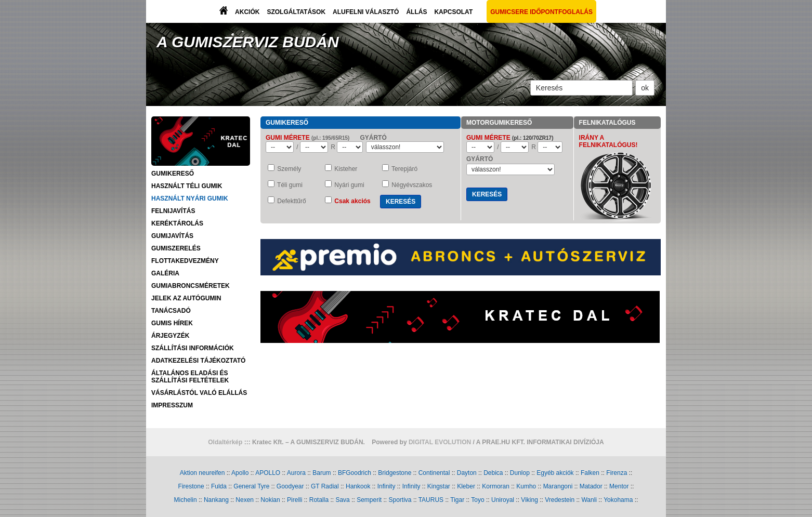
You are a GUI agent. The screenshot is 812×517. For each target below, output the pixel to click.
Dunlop (520, 473)
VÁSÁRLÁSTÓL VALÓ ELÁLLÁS (199, 393)
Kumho (526, 486)
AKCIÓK (247, 12)
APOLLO (268, 473)
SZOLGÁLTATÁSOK (296, 12)
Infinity (387, 486)
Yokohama (618, 500)
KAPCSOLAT (453, 12)
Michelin (186, 500)
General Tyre (251, 486)
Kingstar (439, 486)
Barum (322, 473)
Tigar (457, 500)
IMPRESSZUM (172, 405)
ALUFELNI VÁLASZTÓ (366, 12)
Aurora (296, 473)
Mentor (619, 486)
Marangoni (558, 486)
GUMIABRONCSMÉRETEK (191, 286)
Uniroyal (503, 500)
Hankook (358, 486)
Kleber (466, 486)
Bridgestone (395, 473)
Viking (529, 500)
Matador (591, 486)
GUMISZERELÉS (176, 248)
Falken (590, 473)
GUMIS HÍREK (172, 323)
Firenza (617, 473)
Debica (493, 473)
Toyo (477, 500)
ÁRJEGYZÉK (170, 336)
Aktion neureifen (202, 473)
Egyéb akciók (555, 473)
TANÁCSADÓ (171, 311)
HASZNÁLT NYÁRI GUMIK (190, 198)
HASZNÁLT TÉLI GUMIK (187, 186)
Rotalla (319, 500)
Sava (342, 500)
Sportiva (400, 500)
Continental (434, 473)
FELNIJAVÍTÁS (173, 211)
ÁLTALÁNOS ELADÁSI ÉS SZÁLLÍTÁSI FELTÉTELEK (190, 377)
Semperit (369, 500)
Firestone (191, 486)
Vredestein (560, 500)
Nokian (270, 500)
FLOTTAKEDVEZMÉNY (185, 261)
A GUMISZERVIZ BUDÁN (248, 42)
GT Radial (325, 486)
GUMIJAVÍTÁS (172, 236)
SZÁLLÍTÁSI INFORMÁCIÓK (193, 348)
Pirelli (294, 500)
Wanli (589, 500)
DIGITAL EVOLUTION (440, 442)
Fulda (219, 486)
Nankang (216, 500)
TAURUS (431, 500)
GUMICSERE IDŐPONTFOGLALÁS (541, 12)
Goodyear (290, 486)
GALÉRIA (165, 273)
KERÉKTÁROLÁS (177, 223)
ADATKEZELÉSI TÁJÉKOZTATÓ (198, 361)
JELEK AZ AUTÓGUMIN (186, 298)
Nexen (245, 500)
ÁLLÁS (416, 12)
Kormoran (496, 486)
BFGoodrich (355, 473)
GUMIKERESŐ (173, 174)
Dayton (467, 473)
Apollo (240, 473)
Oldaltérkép (225, 442)
